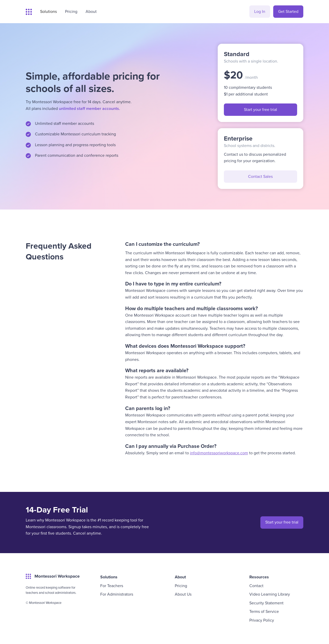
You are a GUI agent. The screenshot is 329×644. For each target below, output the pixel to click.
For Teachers (112, 586)
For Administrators (117, 594)
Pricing (181, 586)
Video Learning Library (270, 594)
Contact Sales (260, 176)
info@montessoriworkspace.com (219, 453)
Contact (256, 586)
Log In (260, 11)
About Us (183, 594)
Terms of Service (264, 611)
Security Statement (266, 603)
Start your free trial (261, 109)
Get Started (288, 11)
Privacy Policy (262, 620)
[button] (48, 12)
